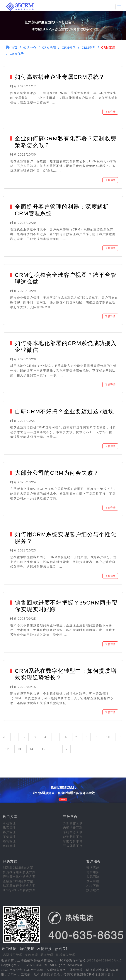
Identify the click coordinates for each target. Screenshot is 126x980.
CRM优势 (17, 53)
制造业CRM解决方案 (18, 867)
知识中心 (30, 47)
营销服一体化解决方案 (19, 876)
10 (108, 737)
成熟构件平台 (73, 836)
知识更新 (27, 948)
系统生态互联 (73, 832)
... (55, 749)
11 (120, 737)
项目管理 (31, 955)
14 (31, 749)
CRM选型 (89, 47)
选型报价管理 (13, 955)
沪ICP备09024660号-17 (104, 960)
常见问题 (93, 876)
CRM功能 (49, 47)
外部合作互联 (73, 823)
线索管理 (9, 827)
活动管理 (9, 823)
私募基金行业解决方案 (19, 885)
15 (44, 749)
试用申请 (93, 881)
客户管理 (9, 832)
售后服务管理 (66, 955)
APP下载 (93, 885)
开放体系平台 (73, 845)
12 (7, 749)
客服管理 (9, 845)
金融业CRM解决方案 (18, 881)
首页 (14, 47)
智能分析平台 (73, 841)
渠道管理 (47, 955)
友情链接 (45, 948)
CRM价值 (69, 47)
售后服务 (93, 872)
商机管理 (9, 836)
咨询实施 (93, 867)
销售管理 (9, 841)
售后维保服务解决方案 (19, 872)
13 (19, 749)
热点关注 (62, 948)
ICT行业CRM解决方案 (19, 890)
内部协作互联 (73, 827)
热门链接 (9, 948)
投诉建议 (93, 890)
